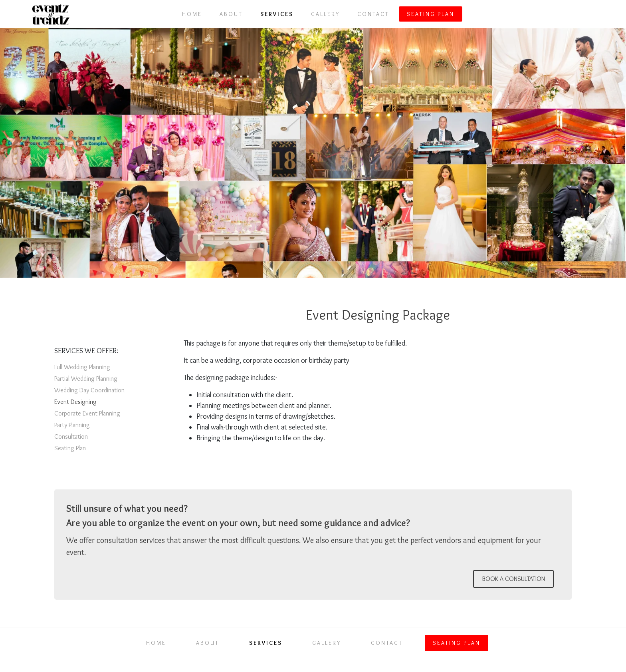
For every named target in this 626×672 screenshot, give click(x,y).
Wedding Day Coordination (89, 390)
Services (277, 14)
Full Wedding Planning (82, 367)
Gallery (325, 14)
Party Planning (72, 425)
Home (192, 14)
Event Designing (75, 402)
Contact (373, 14)
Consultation (71, 436)
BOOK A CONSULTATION (513, 579)
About (231, 14)
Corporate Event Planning (87, 413)
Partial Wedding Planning (86, 379)
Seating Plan (431, 14)
